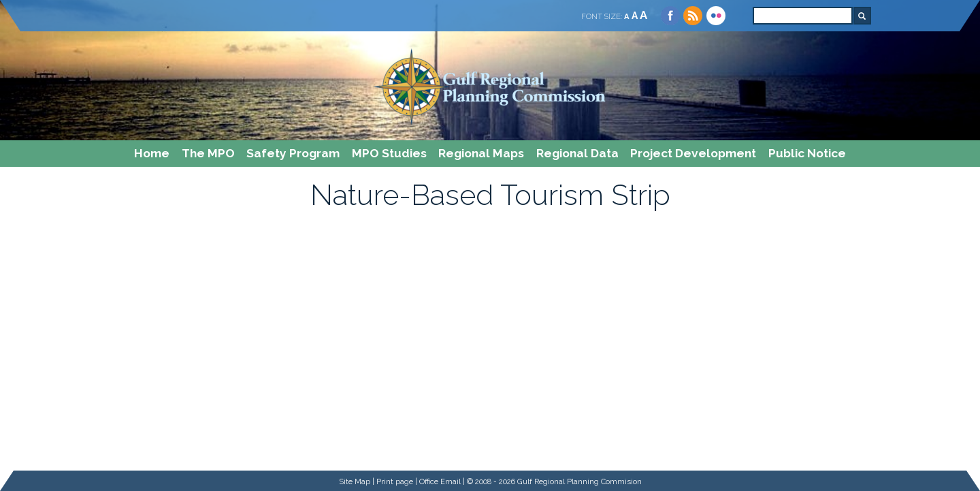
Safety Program (293, 153)
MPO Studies (389, 153)
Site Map (355, 481)
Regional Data (577, 153)
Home (152, 153)
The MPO (208, 153)
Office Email (440, 481)
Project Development (693, 153)
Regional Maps (481, 153)
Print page (395, 481)
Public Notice (807, 153)
